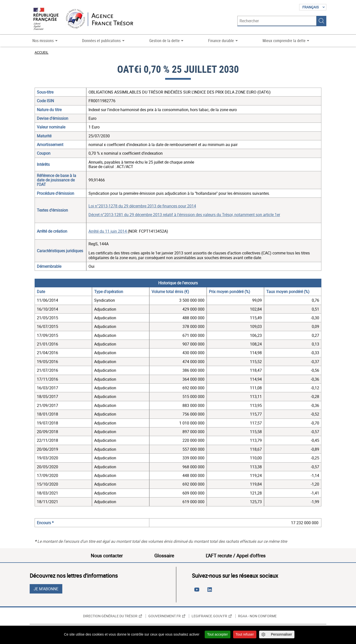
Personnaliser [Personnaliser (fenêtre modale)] (282, 634)
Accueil (42, 52)
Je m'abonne (46, 589)
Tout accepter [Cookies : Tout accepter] (218, 634)
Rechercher (321, 21)
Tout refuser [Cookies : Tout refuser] (245, 634)
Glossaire (164, 556)
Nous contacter (107, 556)
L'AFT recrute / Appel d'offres (236, 556)
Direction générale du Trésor (110, 616)
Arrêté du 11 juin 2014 (108, 231)
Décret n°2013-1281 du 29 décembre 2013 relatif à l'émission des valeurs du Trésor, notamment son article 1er (184, 215)
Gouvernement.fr (165, 616)
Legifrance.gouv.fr (209, 616)
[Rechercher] (277, 21)
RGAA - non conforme (257, 616)
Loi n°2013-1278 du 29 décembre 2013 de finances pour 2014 (142, 206)
